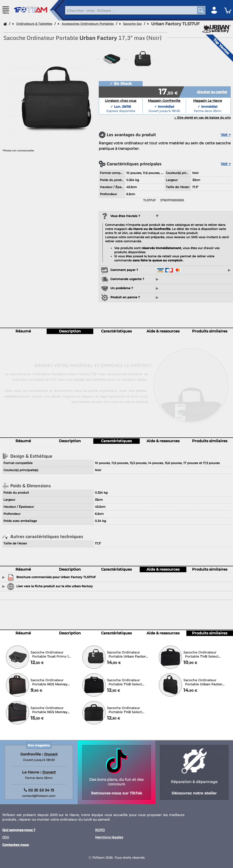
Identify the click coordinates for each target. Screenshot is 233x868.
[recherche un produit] (127, 10)
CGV (6, 837)
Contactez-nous (15, 845)
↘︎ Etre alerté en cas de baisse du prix (202, 118)
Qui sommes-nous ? (19, 830)
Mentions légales (109, 837)
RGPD (100, 830)
